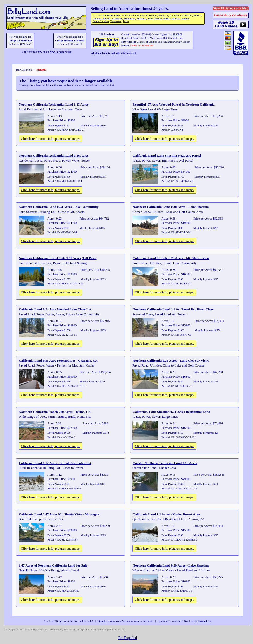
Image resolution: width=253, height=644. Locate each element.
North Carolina (171, 18)
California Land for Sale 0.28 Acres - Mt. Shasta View (171, 258)
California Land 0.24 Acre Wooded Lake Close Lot (55, 309)
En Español (127, 638)
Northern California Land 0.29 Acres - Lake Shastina (171, 565)
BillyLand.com (24, 70)
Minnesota (129, 18)
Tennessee (116, 21)
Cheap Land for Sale (20, 41)
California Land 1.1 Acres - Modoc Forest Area (166, 514)
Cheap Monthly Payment (70, 41)
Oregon (185, 18)
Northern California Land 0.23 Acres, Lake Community (59, 207)
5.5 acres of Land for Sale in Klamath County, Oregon (163, 42)
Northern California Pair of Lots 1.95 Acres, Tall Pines (58, 258)
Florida (197, 16)
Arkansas (163, 16)
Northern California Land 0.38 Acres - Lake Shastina (171, 207)
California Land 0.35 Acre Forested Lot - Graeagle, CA (58, 360)
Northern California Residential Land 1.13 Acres (54, 104)
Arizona (153, 16)
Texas (126, 21)
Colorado (187, 16)
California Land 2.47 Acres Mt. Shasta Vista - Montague (59, 514)
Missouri (141, 18)
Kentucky (117, 18)
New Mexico (154, 18)
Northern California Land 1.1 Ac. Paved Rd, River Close (173, 309)
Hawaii (106, 18)
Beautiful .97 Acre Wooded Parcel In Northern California (174, 104)
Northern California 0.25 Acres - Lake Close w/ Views (171, 360)
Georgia (97, 18)
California (175, 16)
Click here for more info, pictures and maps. (50, 139)
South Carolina (101, 21)
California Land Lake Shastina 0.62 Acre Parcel (167, 156)
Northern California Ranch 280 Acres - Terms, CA (55, 412)
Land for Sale (110, 16)
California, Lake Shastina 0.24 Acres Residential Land (171, 412)
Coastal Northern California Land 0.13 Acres (165, 463)
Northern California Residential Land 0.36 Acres (54, 156)
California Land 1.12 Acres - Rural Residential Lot (55, 463)
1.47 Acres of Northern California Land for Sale (53, 565)
